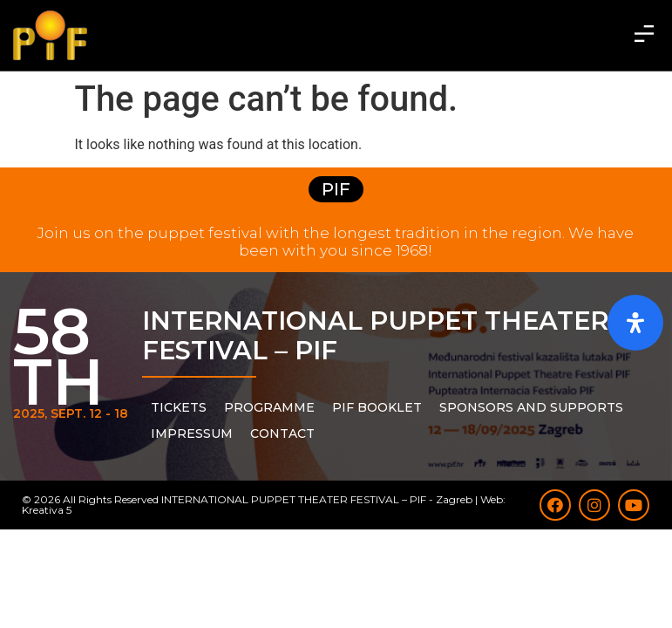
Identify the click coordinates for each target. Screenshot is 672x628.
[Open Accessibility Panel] (635, 323)
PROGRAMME (269, 407)
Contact (282, 433)
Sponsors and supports (531, 407)
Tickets (179, 407)
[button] (645, 35)
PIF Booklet (377, 407)
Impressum (192, 433)
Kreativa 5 (47, 510)
